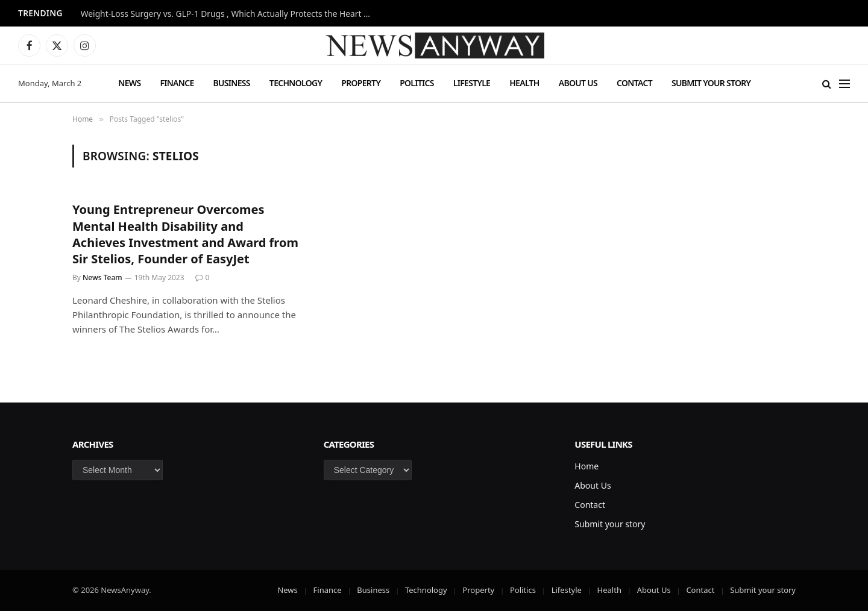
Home (587, 466)
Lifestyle (472, 83)
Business (232, 83)
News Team (102, 277)
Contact (634, 83)
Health (524, 83)
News (129, 83)
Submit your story (711, 83)
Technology (296, 83)
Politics (417, 83)
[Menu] (844, 83)
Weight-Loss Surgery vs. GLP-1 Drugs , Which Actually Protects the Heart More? (231, 14)
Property (361, 83)
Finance (177, 83)
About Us (578, 83)
